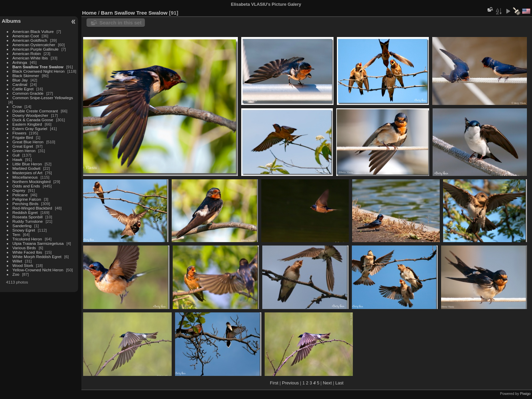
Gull (16, 155)
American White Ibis (30, 58)
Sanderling (22, 226)
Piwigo (525, 394)
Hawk (17, 159)
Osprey (19, 190)
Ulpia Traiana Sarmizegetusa (38, 243)
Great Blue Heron (28, 142)
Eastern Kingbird (27, 124)
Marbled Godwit (26, 168)
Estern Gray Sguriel (30, 129)
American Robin (27, 53)
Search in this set (120, 23)
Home (89, 13)
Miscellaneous (25, 177)
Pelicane (20, 195)
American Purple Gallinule (36, 49)
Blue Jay (20, 80)
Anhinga (20, 62)
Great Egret (23, 146)
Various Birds (24, 248)
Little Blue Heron (27, 164)
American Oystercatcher (34, 45)
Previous (290, 383)
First (274, 383)
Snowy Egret (24, 230)
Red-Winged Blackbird (32, 208)
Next (327, 383)
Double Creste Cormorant (35, 111)
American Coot (26, 36)
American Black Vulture (33, 31)
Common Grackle (28, 93)
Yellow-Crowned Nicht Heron (38, 270)
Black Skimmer (26, 76)
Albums (11, 21)
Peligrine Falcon (27, 199)
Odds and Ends (26, 186)
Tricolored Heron (27, 239)
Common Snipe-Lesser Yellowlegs (43, 98)
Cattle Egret (23, 89)
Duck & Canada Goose (33, 120)
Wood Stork (23, 265)
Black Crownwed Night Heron (39, 71)
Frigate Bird (23, 137)
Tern (16, 234)
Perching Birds (26, 204)
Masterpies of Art (27, 173)
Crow (17, 106)
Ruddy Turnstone (28, 221)
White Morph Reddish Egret (37, 257)
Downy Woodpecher (31, 115)
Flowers (20, 133)
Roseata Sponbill (28, 217)
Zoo (16, 274)
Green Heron (24, 151)
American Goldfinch (30, 40)
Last (339, 383)
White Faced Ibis (27, 252)
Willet (17, 261)
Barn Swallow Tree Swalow (38, 67)
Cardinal (20, 84)
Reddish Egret (25, 212)
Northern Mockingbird (32, 182)
